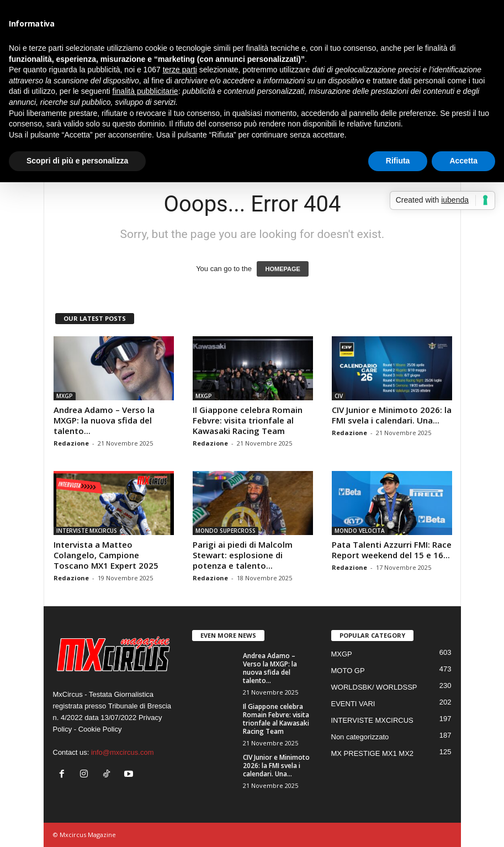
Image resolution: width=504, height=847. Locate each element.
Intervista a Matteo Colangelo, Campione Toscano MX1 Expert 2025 (106, 555)
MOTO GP (348, 671)
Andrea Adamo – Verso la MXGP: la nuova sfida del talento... (104, 420)
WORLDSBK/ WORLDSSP (374, 687)
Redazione (71, 443)
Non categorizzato (360, 737)
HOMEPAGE (282, 269)
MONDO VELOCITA (360, 531)
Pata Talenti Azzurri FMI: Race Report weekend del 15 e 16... (392, 550)
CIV (339, 396)
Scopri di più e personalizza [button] (77, 161)
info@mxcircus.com (123, 752)
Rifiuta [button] (398, 161)
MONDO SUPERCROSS (226, 531)
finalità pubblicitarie (145, 91)
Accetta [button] (463, 161)
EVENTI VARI (353, 704)
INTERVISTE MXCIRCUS (87, 531)
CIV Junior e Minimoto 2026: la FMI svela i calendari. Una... (392, 415)
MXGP (65, 396)
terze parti (180, 70)
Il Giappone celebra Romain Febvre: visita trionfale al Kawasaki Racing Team (248, 420)
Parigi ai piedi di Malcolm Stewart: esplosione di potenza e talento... (243, 555)
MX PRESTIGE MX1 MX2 (373, 753)
